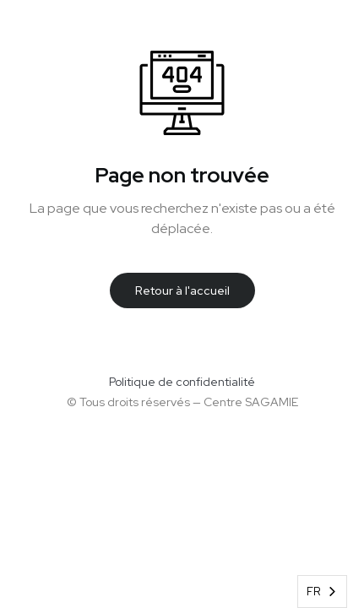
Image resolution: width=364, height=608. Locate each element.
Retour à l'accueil (182, 290)
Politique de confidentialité (182, 382)
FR (314, 592)
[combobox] (322, 592)
